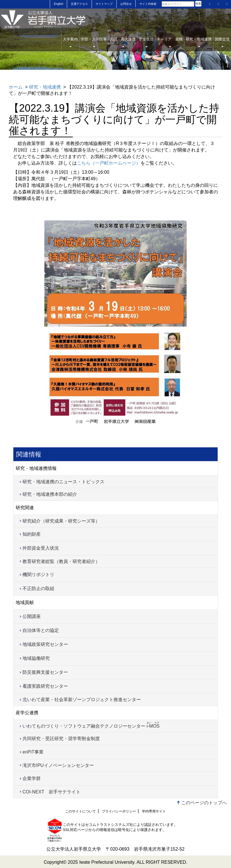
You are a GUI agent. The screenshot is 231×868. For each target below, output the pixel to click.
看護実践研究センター (45, 686)
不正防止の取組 (38, 588)
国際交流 (222, 42)
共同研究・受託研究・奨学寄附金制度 (61, 739)
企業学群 (32, 778)
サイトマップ (104, 4)
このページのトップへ (204, 803)
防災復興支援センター (45, 672)
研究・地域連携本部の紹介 (50, 494)
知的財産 (32, 534)
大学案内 (70, 42)
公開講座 (32, 616)
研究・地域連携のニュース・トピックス (63, 482)
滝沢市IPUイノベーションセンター (58, 765)
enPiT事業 (33, 752)
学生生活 (146, 42)
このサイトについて (81, 811)
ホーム (16, 87)
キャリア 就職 (170, 42)
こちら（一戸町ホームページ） (109, 163)
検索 (198, 4)
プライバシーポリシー (119, 811)
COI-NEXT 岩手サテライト (51, 792)
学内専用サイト (154, 811)
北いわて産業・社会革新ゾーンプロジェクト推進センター (82, 700)
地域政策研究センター (45, 644)
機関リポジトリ (38, 575)
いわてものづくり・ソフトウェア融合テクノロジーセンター (91, 725)
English (58, 4)
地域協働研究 (36, 658)
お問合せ (126, 4)
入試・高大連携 (123, 42)
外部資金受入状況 (41, 548)
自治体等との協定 (41, 630)
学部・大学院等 (94, 42)
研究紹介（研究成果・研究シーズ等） (61, 521)
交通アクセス (79, 4)
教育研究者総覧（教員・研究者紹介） (61, 561)
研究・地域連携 (199, 42)
